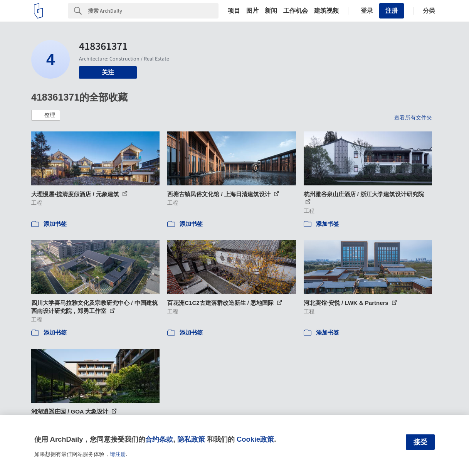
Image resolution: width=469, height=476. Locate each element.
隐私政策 (191, 439)
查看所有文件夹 (413, 118)
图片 (252, 11)
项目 (234, 11)
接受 (420, 442)
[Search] (153, 11)
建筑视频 (326, 11)
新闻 (271, 11)
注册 (392, 11)
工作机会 (296, 11)
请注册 (118, 454)
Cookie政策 (255, 439)
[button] (46, 115)
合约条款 (159, 439)
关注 (108, 72)
